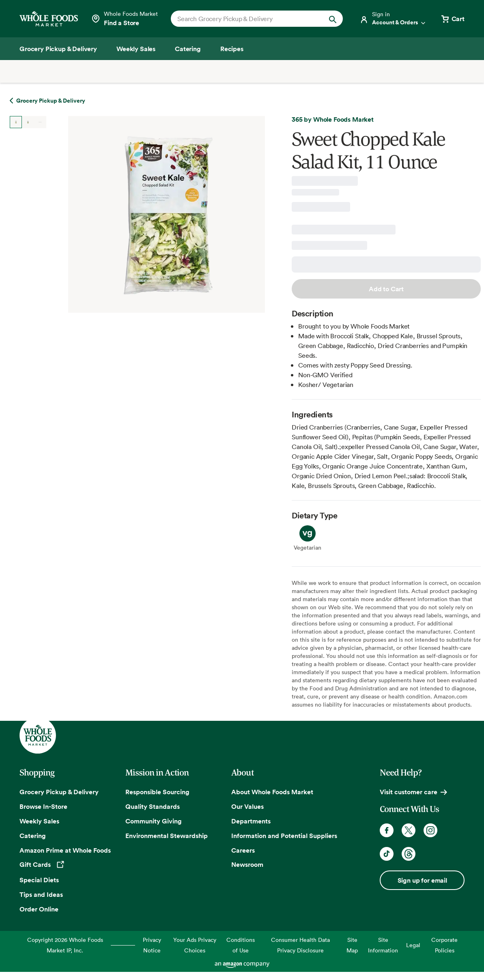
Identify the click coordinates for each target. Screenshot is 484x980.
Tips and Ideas (41, 894)
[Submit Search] (333, 19)
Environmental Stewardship (167, 836)
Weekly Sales (39, 821)
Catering (33, 836)
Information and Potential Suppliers (284, 836)
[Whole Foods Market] (49, 19)
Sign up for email (422, 880)
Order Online (39, 909)
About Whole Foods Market (272, 792)
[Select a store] (124, 19)
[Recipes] (232, 49)
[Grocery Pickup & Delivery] (58, 49)
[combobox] (249, 19)
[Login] (393, 19)
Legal (413, 945)
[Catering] (188, 49)
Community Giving (154, 821)
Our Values (247, 806)
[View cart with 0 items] (452, 19)
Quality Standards (153, 806)
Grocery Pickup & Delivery (59, 792)
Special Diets (39, 880)
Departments (251, 821)
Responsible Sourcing (157, 792)
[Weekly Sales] (136, 49)
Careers (243, 850)
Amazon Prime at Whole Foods (65, 850)
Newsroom (247, 864)
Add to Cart (386, 289)
